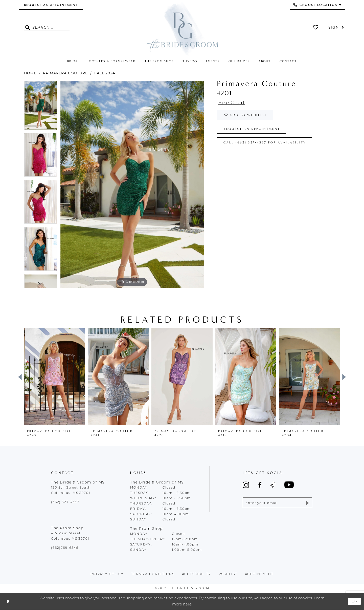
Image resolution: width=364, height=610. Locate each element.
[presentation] (55, 377)
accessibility (197, 574)
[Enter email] (277, 503)
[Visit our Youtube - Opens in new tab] (289, 485)
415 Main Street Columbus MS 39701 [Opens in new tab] (70, 536)
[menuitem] (51, 5)
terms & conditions (153, 574)
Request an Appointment (252, 129)
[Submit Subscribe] (307, 503)
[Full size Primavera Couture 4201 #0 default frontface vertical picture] (132, 185)
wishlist (228, 574)
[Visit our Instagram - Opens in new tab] (246, 485)
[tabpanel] (40, 107)
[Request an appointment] (51, 5)
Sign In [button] (337, 27)
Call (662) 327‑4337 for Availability (265, 142)
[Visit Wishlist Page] (317, 27)
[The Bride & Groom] (182, 28)
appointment (259, 574)
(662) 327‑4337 (65, 502)
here (187, 604)
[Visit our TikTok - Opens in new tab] (273, 485)
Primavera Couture (65, 73)
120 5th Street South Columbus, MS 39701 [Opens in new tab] (71, 490)
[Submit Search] (28, 27)
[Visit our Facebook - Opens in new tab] (260, 485)
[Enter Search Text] (47, 27)
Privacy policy (107, 574)
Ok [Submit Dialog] (355, 601)
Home (30, 73)
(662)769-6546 (65, 548)
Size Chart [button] (232, 103)
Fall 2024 (105, 73)
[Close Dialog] (8, 602)
